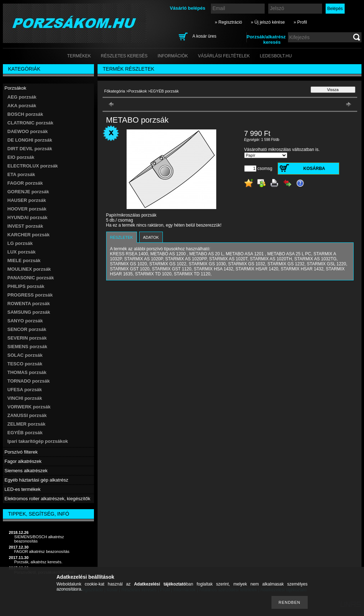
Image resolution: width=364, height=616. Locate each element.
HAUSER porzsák (27, 200)
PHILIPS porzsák (26, 286)
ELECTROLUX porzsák (33, 166)
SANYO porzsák (25, 321)
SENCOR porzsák (27, 329)
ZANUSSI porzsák (27, 415)
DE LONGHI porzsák (30, 140)
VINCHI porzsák (25, 398)
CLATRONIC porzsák (30, 123)
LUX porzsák (22, 252)
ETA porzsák (21, 174)
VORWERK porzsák (29, 407)
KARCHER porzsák (29, 235)
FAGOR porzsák (25, 183)
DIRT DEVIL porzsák (30, 149)
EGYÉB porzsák (25, 433)
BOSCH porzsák (25, 114)
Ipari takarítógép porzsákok (38, 441)
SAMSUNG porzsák (29, 312)
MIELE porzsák (24, 260)
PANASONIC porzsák (31, 278)
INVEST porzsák (25, 226)
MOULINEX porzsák (29, 269)
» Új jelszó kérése (268, 22)
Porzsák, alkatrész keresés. (39, 562)
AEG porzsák (22, 97)
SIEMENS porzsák (27, 347)
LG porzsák (20, 243)
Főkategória (115, 91)
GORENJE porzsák (28, 192)
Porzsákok (138, 91)
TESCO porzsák (25, 364)
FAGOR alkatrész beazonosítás (42, 551)
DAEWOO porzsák (28, 131)
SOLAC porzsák (25, 355)
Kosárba (314, 169)
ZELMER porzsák (27, 424)
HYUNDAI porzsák (28, 217)
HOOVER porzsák (27, 209)
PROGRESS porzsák (30, 295)
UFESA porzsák (25, 390)
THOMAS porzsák (27, 372)
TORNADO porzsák (29, 381)
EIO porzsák (21, 157)
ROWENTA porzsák (29, 304)
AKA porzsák (22, 106)
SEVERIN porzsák (27, 338)
